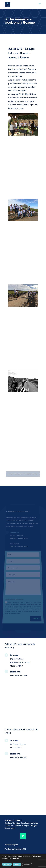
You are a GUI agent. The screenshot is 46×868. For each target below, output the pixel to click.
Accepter (7, 864)
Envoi (37, 615)
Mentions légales (11, 845)
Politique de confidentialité (15, 849)
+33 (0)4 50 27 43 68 (19, 675)
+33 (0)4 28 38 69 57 (18, 757)
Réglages (27, 864)
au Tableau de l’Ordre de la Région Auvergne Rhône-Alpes (21, 826)
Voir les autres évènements (23, 474)
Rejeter (17, 864)
